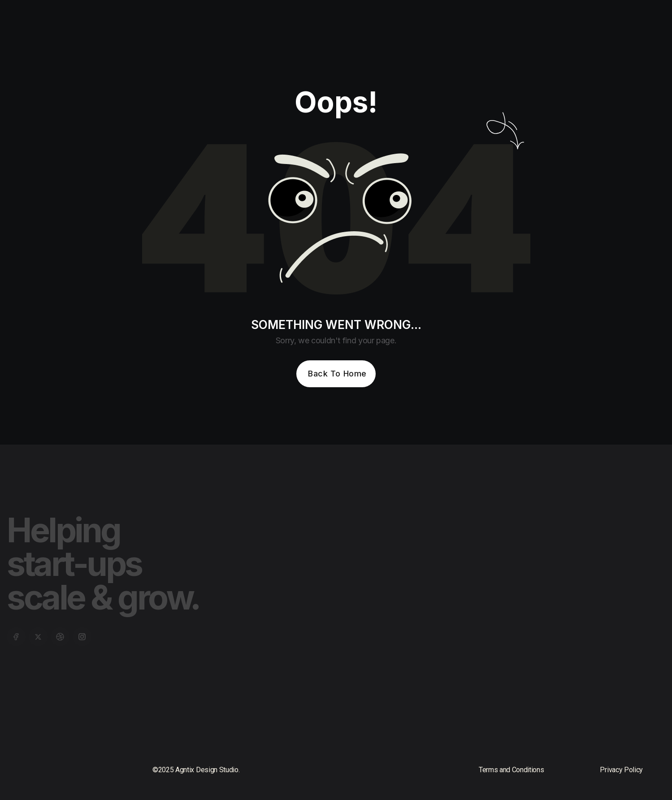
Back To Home (337, 374)
